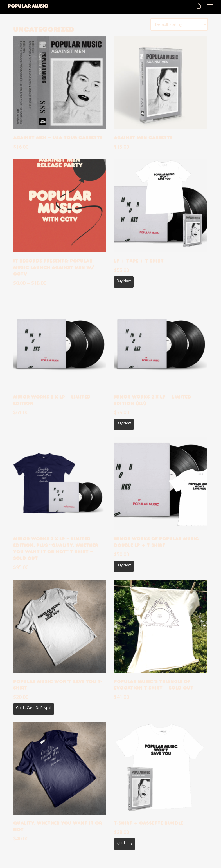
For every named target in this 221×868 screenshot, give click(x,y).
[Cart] (199, 6)
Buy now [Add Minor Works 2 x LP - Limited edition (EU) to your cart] (124, 423)
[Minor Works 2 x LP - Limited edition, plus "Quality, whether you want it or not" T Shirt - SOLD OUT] (60, 484)
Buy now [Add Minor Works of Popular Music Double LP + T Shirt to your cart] (124, 565)
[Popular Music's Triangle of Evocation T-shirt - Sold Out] (160, 626)
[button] (210, 6)
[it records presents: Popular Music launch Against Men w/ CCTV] (60, 206)
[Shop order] (179, 24)
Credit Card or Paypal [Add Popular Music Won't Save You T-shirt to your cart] (34, 708)
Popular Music (28, 6)
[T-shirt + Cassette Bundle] (160, 768)
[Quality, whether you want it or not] (60, 768)
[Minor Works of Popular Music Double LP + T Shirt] (160, 484)
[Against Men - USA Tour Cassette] (60, 83)
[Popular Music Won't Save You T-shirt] (60, 626)
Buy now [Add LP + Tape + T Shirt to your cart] (124, 281)
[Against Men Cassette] (160, 83)
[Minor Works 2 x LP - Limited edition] (60, 342)
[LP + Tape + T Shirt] (160, 206)
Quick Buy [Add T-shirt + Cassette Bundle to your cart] (125, 843)
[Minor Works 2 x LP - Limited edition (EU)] (160, 342)
